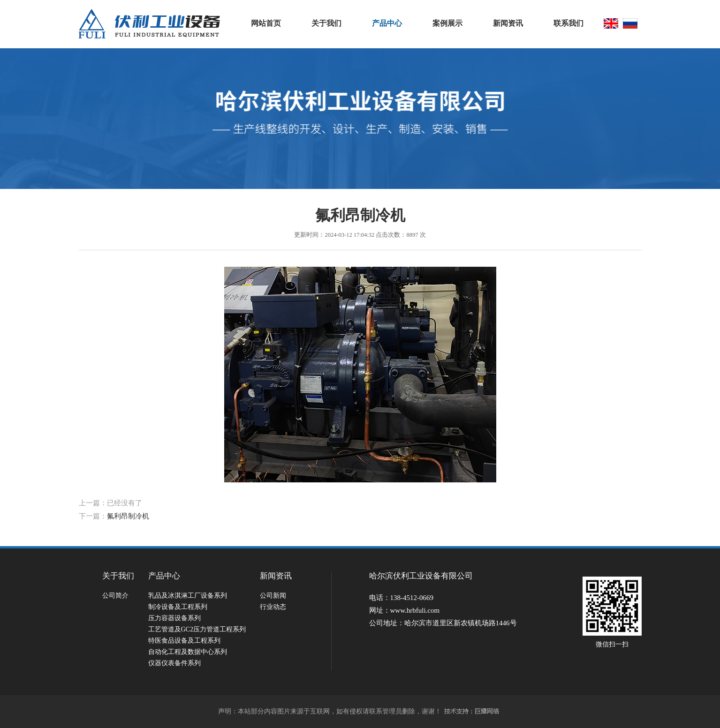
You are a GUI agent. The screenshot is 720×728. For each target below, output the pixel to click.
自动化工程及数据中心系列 (188, 652)
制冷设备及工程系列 (178, 607)
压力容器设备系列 (174, 618)
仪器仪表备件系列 (174, 663)
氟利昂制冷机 (128, 516)
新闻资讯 (508, 23)
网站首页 (266, 23)
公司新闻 (273, 596)
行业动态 (273, 607)
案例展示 (447, 23)
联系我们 (568, 23)
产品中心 (387, 23)
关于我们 (326, 23)
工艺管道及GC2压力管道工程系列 (197, 629)
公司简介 (115, 596)
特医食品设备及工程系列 (184, 641)
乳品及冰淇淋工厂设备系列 (188, 596)
